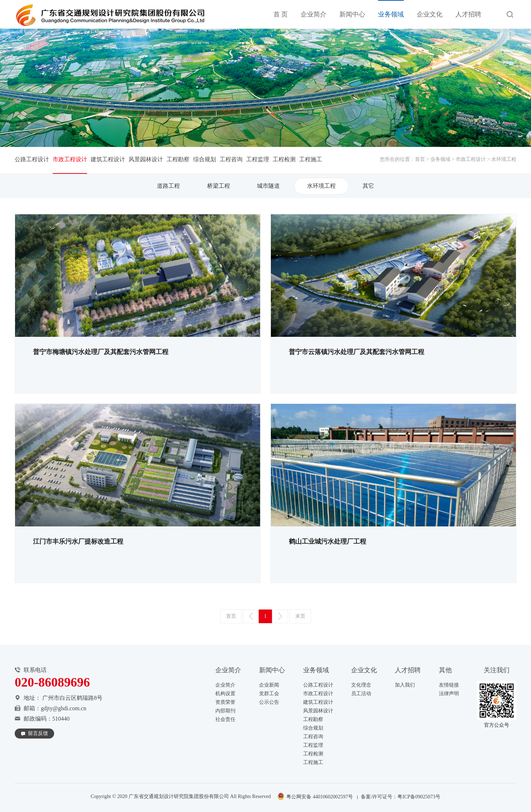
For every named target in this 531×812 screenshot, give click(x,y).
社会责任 (225, 719)
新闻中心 (352, 14)
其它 (368, 186)
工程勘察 (178, 159)
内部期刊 (225, 711)
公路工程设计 (32, 159)
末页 (300, 616)
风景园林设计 (146, 159)
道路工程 (168, 186)
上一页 (251, 616)
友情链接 (449, 685)
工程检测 (284, 159)
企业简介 (314, 14)
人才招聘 (468, 14)
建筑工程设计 (108, 159)
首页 (420, 159)
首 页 (281, 14)
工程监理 (258, 159)
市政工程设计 (471, 159)
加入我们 (405, 685)
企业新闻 (269, 685)
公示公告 (269, 702)
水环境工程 (321, 186)
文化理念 (361, 685)
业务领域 (391, 14)
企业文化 (430, 14)
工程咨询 (231, 159)
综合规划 (205, 159)
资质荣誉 (225, 702)
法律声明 (449, 694)
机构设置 (225, 694)
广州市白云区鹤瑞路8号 (72, 698)
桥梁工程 (219, 186)
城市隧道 (268, 186)
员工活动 (361, 694)
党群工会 (269, 694)
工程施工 (311, 159)
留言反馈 (38, 733)
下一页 (280, 616)
